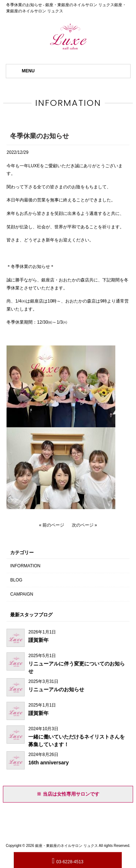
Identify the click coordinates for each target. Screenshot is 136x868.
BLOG (16, 580)
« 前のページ (51, 525)
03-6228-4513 (68, 860)
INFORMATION (25, 566)
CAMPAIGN (22, 594)
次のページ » (85, 525)
